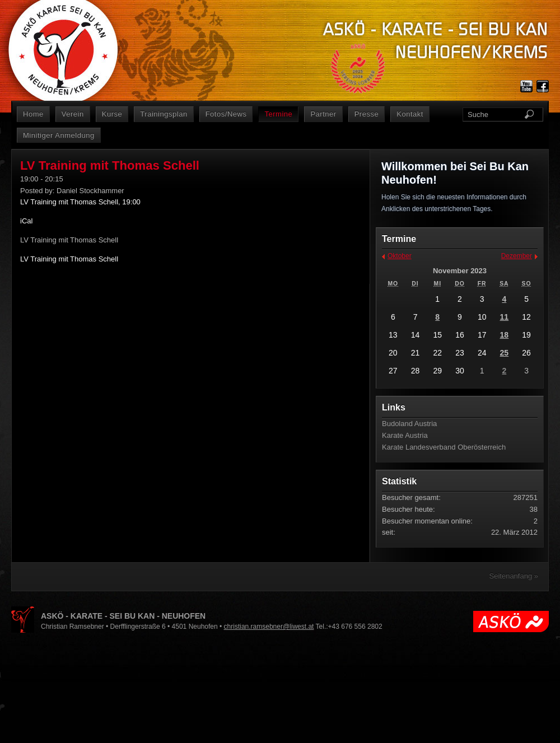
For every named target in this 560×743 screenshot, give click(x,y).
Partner (323, 114)
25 (505, 353)
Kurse (112, 114)
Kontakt (410, 114)
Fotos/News (226, 114)
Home (33, 114)
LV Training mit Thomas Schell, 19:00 (80, 202)
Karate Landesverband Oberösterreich (444, 447)
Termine (278, 114)
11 (505, 317)
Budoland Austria (409, 424)
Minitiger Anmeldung (59, 135)
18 (505, 335)
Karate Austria (405, 435)
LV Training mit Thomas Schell (69, 259)
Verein (73, 114)
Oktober (400, 256)
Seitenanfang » (514, 576)
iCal (26, 221)
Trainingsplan (164, 114)
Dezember (517, 256)
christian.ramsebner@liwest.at (269, 627)
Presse (367, 114)
